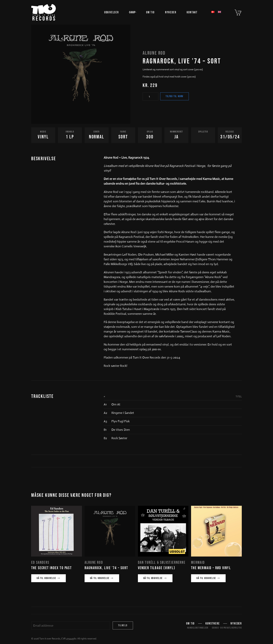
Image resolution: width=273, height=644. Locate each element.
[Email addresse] (71, 626)
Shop (132, 12)
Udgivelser (111, 12)
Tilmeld (123, 625)
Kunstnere (213, 624)
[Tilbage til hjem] (44, 12)
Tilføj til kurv (174, 96)
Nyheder (171, 12)
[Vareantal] (151, 96)
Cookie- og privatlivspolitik (227, 628)
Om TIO (150, 12)
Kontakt (192, 12)
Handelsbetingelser (198, 628)
